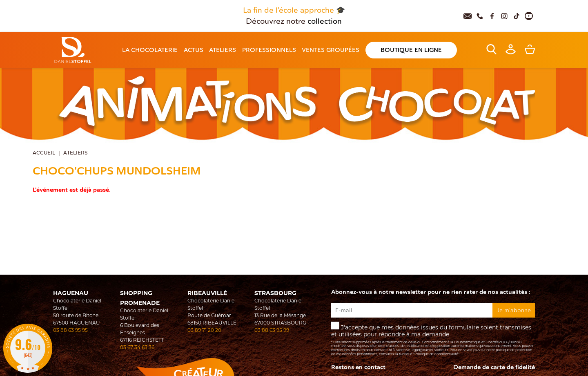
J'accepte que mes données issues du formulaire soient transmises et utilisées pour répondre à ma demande (433, 339)
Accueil (44, 153)
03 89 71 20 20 (204, 331)
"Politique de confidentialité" (436, 354)
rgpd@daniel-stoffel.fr (430, 350)
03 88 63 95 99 (272, 331)
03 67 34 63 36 (137, 348)
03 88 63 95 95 (70, 331)
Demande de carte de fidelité (494, 367)
